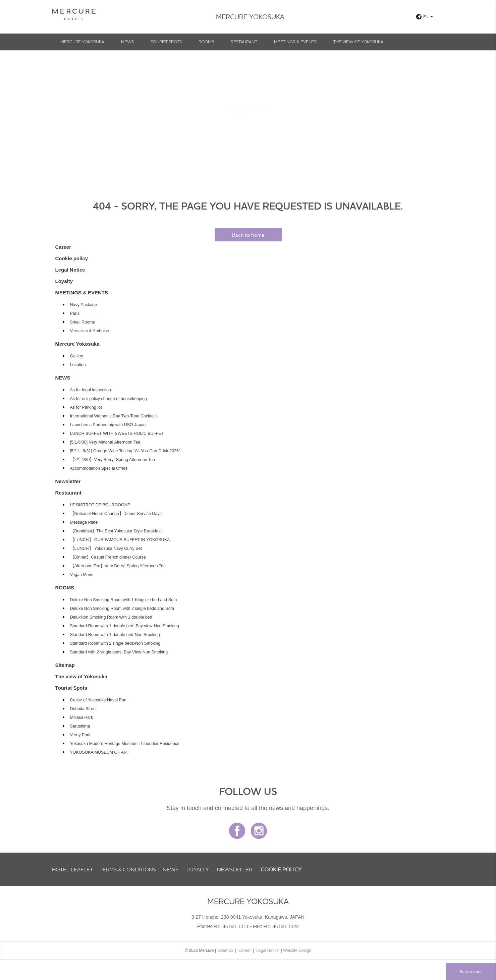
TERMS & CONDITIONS (128, 869)
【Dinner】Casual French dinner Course (108, 557)
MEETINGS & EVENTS (295, 42)
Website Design (297, 950)
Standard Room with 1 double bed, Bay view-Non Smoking (125, 626)
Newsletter (68, 481)
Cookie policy (72, 258)
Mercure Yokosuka (82, 42)
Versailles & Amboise (90, 331)
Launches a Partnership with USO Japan (108, 425)
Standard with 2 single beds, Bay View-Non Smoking (119, 652)
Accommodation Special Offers (99, 468)
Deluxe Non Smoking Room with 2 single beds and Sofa (122, 609)
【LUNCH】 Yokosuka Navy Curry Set (106, 549)
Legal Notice (70, 270)
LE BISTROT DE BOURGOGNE (100, 505)
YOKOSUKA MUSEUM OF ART (100, 752)
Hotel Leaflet (72, 869)
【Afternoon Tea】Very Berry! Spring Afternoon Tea (118, 566)
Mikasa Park (82, 717)
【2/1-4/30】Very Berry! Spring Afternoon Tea (113, 460)
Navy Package (84, 305)
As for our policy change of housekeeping (108, 399)
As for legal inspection (91, 390)
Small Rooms (82, 322)
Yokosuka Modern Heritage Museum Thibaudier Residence (125, 744)
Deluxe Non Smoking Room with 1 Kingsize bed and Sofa (124, 600)
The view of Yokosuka (358, 42)
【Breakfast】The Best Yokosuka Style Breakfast (116, 531)
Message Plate (84, 522)
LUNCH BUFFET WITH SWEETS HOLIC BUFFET (117, 434)
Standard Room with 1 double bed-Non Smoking (115, 635)
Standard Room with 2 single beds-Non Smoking (115, 643)
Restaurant (244, 42)
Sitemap (65, 665)
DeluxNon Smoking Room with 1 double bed (111, 617)
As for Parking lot (86, 407)
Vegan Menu (82, 575)
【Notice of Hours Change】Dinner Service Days (116, 514)
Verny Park (80, 735)
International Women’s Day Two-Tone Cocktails (114, 416)
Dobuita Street (84, 709)
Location (78, 365)
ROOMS (206, 42)
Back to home (248, 235)
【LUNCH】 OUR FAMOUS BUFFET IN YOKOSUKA (120, 540)
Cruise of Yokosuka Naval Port (98, 700)
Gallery (77, 356)
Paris (75, 313)
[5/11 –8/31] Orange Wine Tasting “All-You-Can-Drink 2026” (125, 451)
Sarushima (80, 726)
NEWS (127, 42)
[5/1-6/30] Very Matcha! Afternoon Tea (105, 442)
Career (63, 247)
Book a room (471, 971)
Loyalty (64, 281)
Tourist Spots (166, 42)
